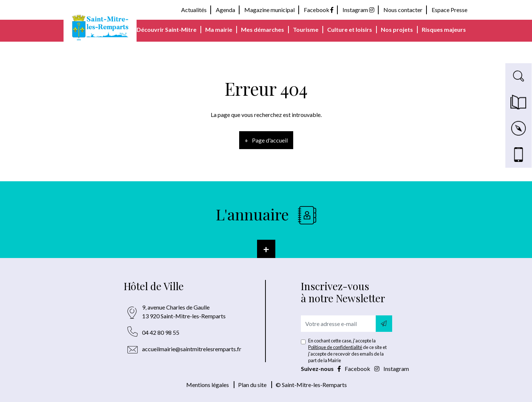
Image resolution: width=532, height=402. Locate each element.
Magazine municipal (269, 10)
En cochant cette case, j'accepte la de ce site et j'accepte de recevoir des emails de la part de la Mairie (347, 350)
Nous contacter (403, 10)
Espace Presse (449, 10)
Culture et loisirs (350, 29)
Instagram (358, 10)
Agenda (225, 10)
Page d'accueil (270, 140)
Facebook (319, 10)
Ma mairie (219, 29)
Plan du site (252, 385)
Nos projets (397, 29)
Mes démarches (263, 29)
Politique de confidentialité (335, 347)
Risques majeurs (444, 29)
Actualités (194, 10)
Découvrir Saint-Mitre (167, 29)
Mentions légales (208, 385)
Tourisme (306, 29)
